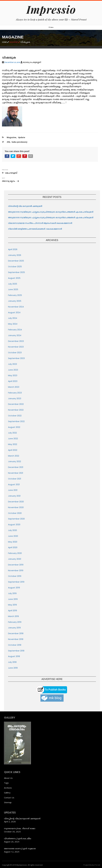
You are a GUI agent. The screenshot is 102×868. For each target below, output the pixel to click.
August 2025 (14, 278)
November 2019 (16, 570)
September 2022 (16, 421)
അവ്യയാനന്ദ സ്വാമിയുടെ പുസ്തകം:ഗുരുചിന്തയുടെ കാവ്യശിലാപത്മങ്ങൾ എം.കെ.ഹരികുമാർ (51, 212)
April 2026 (13, 249)
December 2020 (16, 502)
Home (6, 42)
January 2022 (15, 461)
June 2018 (13, 668)
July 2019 (12, 593)
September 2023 (16, 358)
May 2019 (12, 605)
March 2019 (13, 616)
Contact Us (9, 798)
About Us (8, 778)
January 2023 (15, 398)
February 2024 (15, 330)
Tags (6, 783)
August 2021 (14, 484)
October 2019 (15, 576)
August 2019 (14, 588)
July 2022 (12, 433)
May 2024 (13, 324)
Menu (51, 27)
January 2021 (14, 496)
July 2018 (12, 662)
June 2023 (13, 370)
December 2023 (16, 341)
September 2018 (16, 651)
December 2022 (16, 404)
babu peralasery (20, 142)
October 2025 (15, 266)
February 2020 (15, 553)
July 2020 (12, 530)
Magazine (11, 137)
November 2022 (16, 410)
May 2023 (13, 375)
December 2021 (16, 467)
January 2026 (15, 255)
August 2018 (14, 656)
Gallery (7, 793)
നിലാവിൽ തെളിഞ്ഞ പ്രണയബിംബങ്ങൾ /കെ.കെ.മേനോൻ (35, 229)
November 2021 (16, 473)
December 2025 (16, 261)
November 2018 (16, 639)
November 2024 (16, 307)
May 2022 (13, 444)
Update (22, 137)
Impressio (51, 9)
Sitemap (8, 802)
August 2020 (14, 524)
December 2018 (16, 633)
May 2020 (13, 542)
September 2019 (16, 582)
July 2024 (13, 318)
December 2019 (16, 565)
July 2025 (13, 284)
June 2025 (13, 289)
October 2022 (15, 416)
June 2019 (13, 599)
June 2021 (13, 490)
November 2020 (16, 507)
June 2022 (13, 438)
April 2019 (12, 610)
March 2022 (14, 456)
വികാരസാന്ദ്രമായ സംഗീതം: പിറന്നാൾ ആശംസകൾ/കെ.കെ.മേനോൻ (40, 223)
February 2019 (15, 622)
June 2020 (13, 536)
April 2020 (13, 547)
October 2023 (15, 352)
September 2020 (16, 519)
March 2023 (14, 387)
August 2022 (14, 427)
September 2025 (16, 272)
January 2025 (15, 301)
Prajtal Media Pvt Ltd (92, 865)
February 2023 (15, 393)
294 (8, 142)
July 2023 (12, 364)
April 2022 (13, 450)
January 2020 (15, 559)
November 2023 (16, 347)
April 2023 (13, 381)
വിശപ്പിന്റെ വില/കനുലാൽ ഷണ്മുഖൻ (25, 206)
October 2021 (15, 479)
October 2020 (15, 513)
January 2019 (14, 628)
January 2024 (15, 335)
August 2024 (14, 312)
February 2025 (15, 295)
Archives (8, 788)
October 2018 (15, 645)
